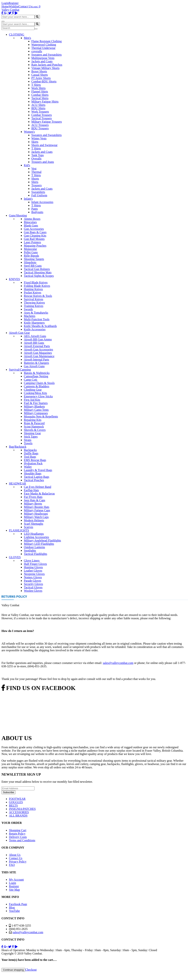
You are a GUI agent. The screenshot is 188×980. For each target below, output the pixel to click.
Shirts (35, 182)
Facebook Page (18, 904)
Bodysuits (37, 212)
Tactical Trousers (42, 118)
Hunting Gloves (33, 567)
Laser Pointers (32, 242)
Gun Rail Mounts (34, 239)
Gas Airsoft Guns (34, 366)
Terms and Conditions (22, 840)
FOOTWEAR (17, 799)
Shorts (35, 179)
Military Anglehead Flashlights (42, 540)
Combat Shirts (40, 95)
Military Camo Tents (36, 410)
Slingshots (30, 262)
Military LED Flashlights (39, 544)
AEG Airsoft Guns (35, 336)
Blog (12, 908)
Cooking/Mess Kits (35, 393)
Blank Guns (31, 226)
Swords (28, 309)
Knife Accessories (35, 329)
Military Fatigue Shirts (45, 102)
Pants (35, 209)
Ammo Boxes (32, 219)
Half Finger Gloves (35, 564)
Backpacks (30, 450)
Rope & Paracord (34, 423)
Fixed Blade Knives (36, 282)
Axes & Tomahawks (36, 313)
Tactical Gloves (33, 587)
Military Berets (33, 504)
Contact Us (25, 6)
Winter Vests (39, 138)
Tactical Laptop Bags (37, 477)
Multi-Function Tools (37, 319)
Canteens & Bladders (37, 386)
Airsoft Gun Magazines (38, 353)
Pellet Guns (31, 252)
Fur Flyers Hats (33, 497)
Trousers (36, 185)
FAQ (12, 865)
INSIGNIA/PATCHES (22, 809)
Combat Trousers (42, 115)
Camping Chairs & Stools (39, 383)
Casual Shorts (40, 75)
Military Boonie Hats (37, 507)
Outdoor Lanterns (34, 547)
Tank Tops (37, 155)
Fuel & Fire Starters (36, 403)
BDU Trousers (40, 128)
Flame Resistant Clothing (47, 41)
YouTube (14, 911)
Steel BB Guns (33, 266)
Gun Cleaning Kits (35, 236)
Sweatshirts (38, 192)
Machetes (30, 316)
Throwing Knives (34, 303)
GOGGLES (16, 802)
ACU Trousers (40, 125)
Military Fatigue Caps (37, 510)
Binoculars (30, 222)
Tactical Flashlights (36, 554)
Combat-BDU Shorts (44, 81)
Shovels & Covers (35, 430)
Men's (27, 38)
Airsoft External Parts (37, 346)
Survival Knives (34, 299)
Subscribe (8, 792)
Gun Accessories (34, 229)
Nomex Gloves (33, 577)
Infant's (28, 199)
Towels (28, 443)
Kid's (27, 165)
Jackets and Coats (42, 61)
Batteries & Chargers (36, 363)
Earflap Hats (31, 490)
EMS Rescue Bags (35, 460)
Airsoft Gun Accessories (38, 349)
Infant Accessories (42, 202)
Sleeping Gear (32, 433)
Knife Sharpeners (34, 323)
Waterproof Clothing (44, 45)
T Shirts (36, 85)
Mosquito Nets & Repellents (41, 416)
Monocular (30, 249)
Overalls (36, 158)
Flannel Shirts (40, 91)
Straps (28, 440)
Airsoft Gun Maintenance (39, 356)
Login (5, 3)
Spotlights (30, 550)
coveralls (37, 51)
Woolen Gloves (33, 591)
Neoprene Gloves (34, 574)
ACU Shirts (38, 105)
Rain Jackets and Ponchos (47, 65)
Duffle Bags (31, 453)
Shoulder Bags (33, 473)
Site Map (14, 890)
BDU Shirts (38, 108)
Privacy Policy (18, 862)
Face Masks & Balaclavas (39, 494)
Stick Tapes (31, 437)
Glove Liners (32, 561)
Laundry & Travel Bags (38, 470)
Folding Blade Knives (37, 286)
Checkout (31, 970)
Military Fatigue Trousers (47, 122)
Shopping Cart (18, 830)
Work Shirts (39, 88)
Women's (29, 132)
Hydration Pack (33, 463)
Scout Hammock (34, 427)
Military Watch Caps (36, 517)
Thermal (36, 172)
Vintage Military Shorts (45, 68)
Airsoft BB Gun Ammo (38, 339)
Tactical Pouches (34, 480)
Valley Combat (10, 10)
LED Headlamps (34, 534)
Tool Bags (30, 457)
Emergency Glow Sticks (38, 396)
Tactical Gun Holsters (37, 269)
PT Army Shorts (41, 78)
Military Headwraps (36, 514)
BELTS (13, 805)
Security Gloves (33, 584)
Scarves (29, 527)
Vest (34, 169)
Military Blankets (34, 406)
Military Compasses (36, 413)
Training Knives (34, 306)
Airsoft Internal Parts (36, 360)
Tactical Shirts (40, 98)
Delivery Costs (18, 837)
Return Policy (17, 834)
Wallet (28, 467)
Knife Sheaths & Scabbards (40, 326)
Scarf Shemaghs (34, 524)
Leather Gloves (33, 571)
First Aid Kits (32, 400)
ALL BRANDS (18, 816)
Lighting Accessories (36, 537)
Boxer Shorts (39, 71)
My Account (16, 880)
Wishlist (14, 6)
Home (5, 6)
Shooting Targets (34, 259)
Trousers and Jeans (43, 162)
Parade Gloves (33, 581)
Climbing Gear (33, 390)
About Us (15, 855)
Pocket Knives (33, 293)
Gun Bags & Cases (35, 232)
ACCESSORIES (19, 812)
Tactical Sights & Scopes (39, 276)
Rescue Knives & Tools (38, 296)
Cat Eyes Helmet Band (37, 487)
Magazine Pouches (35, 246)
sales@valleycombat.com (118, 663)
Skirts (35, 142)
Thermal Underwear (43, 48)
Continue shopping (13, 970)
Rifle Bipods (31, 256)
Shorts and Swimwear (44, 145)
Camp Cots (31, 380)
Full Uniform (39, 195)
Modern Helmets (34, 520)
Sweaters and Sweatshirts (47, 55)
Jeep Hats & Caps (35, 500)
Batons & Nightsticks (37, 373)
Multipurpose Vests (43, 58)
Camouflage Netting (36, 376)
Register (14, 3)
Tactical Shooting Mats (38, 272)
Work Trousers (40, 112)
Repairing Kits (33, 420)
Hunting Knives (33, 289)
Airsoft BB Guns (34, 343)
